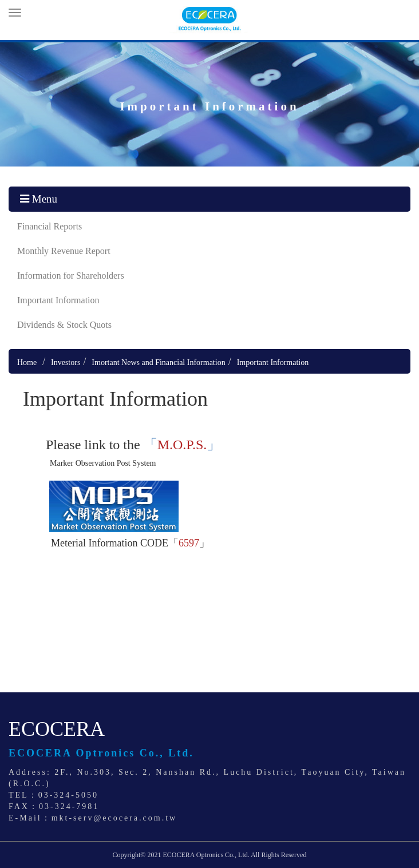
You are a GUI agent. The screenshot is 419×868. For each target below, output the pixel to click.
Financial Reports (50, 226)
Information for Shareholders (71, 276)
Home (27, 362)
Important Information (58, 300)
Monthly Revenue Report (64, 251)
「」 (182, 445)
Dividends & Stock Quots (64, 325)
